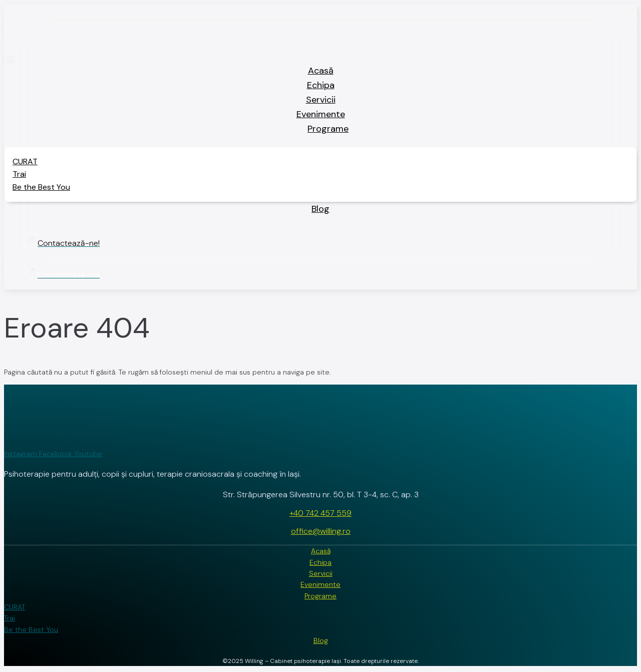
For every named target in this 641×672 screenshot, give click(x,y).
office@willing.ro (321, 531)
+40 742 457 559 (320, 513)
